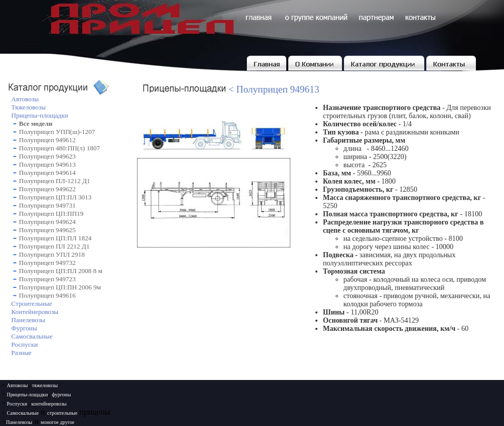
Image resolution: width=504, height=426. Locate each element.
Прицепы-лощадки (27, 395)
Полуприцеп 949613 (47, 164)
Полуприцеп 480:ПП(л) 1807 (59, 148)
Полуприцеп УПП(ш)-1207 (57, 132)
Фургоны (24, 328)
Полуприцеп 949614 (47, 173)
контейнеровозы (49, 404)
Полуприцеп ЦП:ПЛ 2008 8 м (61, 271)
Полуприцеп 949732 (47, 263)
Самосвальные (32, 336)
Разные (21, 353)
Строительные (32, 304)
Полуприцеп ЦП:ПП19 (51, 214)
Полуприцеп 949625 (47, 230)
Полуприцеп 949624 (47, 222)
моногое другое (58, 422)
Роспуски (25, 344)
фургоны (62, 395)
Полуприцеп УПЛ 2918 (52, 254)
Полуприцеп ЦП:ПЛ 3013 (55, 197)
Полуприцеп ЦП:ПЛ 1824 (55, 238)
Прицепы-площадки (40, 115)
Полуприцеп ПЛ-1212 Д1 (54, 181)
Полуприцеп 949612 (47, 140)
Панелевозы (28, 320)
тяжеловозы (45, 385)
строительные (62, 413)
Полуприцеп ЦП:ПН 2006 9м (60, 287)
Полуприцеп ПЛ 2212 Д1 (54, 246)
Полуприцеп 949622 (47, 189)
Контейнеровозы (35, 312)
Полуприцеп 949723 (47, 279)
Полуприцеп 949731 (47, 205)
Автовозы (25, 99)
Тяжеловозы (28, 107)
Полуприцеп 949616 (47, 295)
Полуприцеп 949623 (47, 156)
